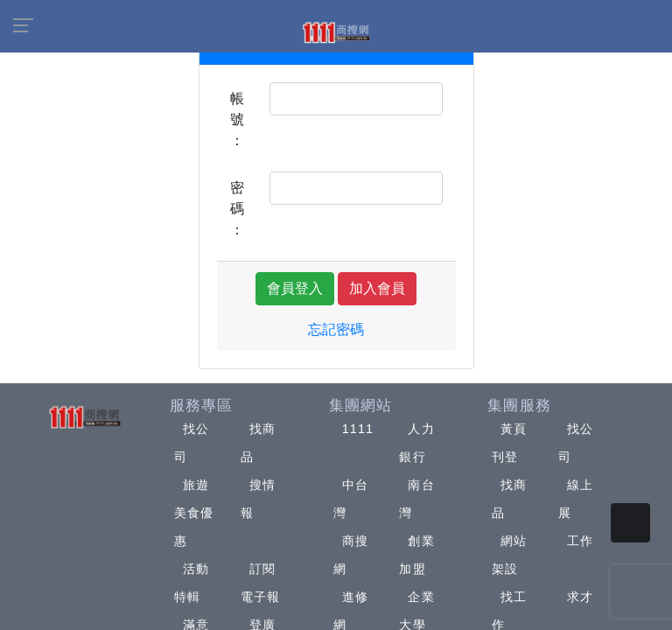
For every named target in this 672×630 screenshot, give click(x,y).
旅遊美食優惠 (194, 513)
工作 (580, 541)
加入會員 (377, 288)
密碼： (237, 209)
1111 (358, 429)
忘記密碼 (336, 329)
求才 (580, 597)
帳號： (237, 119)
